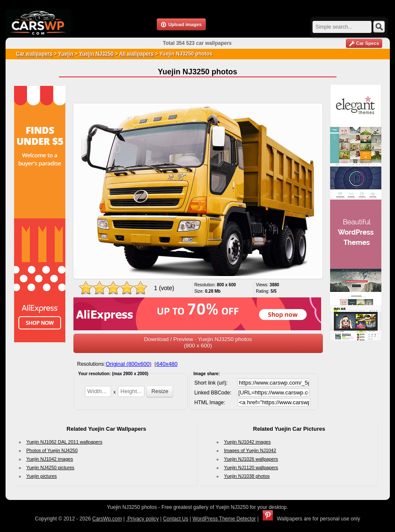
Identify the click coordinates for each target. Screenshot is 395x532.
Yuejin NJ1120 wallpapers (251, 467)
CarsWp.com (107, 519)
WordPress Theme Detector (224, 519)
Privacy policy (142, 519)
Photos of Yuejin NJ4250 (52, 450)
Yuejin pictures (42, 476)
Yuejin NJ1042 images (50, 459)
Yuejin (66, 54)
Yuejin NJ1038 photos (247, 476)
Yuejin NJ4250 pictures (51, 467)
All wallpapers (136, 54)
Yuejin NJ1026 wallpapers (251, 459)
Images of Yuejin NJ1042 (250, 450)
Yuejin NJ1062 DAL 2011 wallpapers (64, 442)
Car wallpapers (34, 54)
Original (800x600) (129, 364)
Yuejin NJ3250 (96, 54)
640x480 (167, 364)
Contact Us (176, 519)
